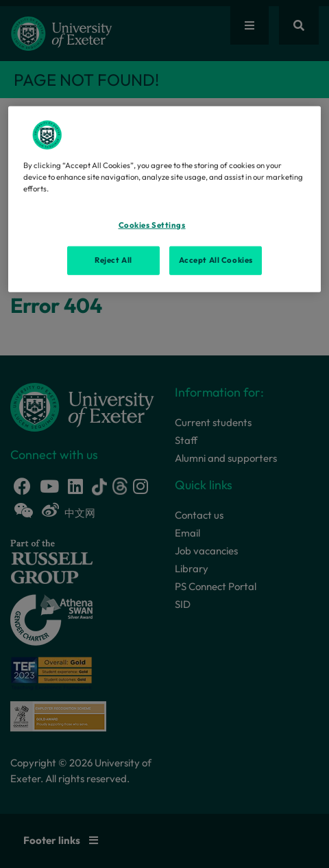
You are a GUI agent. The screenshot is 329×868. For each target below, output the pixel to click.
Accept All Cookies (216, 260)
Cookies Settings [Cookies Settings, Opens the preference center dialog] (152, 225)
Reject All (113, 260)
